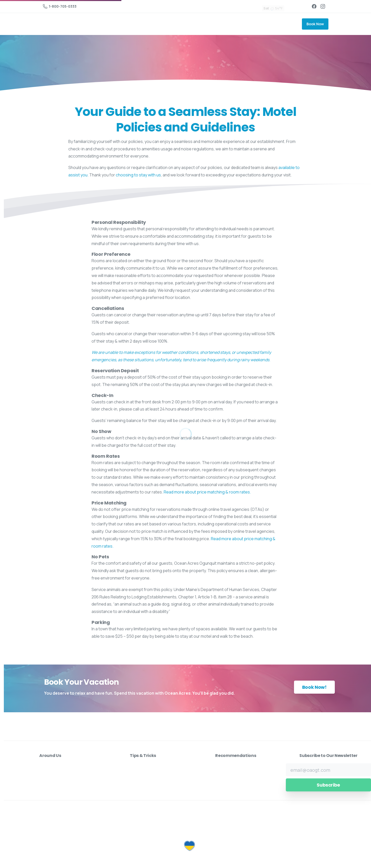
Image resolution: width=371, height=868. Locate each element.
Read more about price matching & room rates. (207, 492)
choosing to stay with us (138, 175)
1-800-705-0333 (60, 6)
